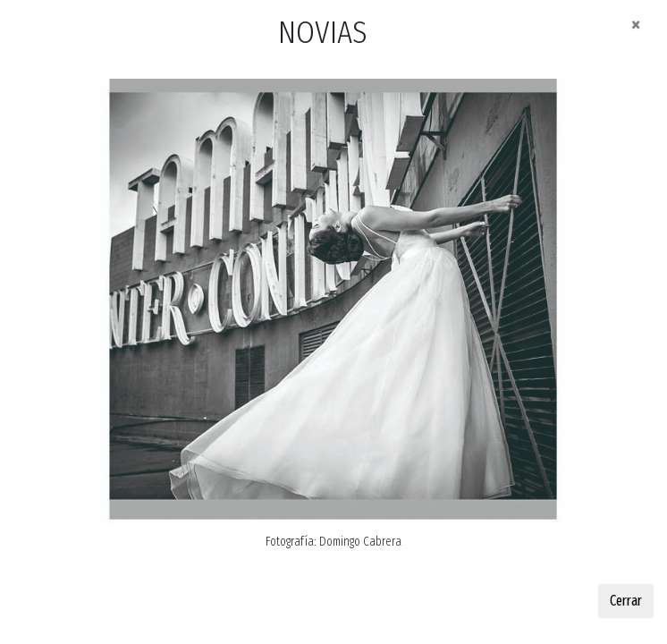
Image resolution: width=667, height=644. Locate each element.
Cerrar (626, 601)
